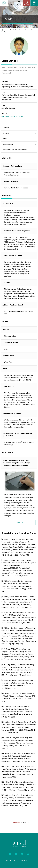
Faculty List (5, 32)
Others (5, 139)
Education (6, 128)
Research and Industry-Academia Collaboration (19, 30)
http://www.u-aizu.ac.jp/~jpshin (12, 116)
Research (6, 133)
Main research (8, 144)
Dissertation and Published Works (15, 150)
